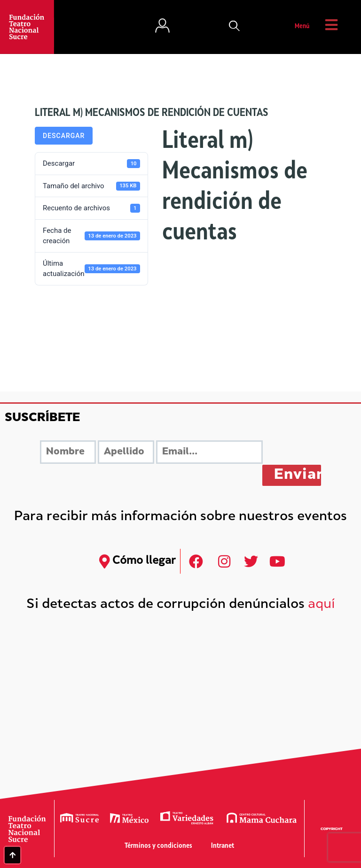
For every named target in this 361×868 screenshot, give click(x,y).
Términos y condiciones (158, 846)
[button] (235, 27)
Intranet (223, 846)
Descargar (64, 136)
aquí (322, 605)
